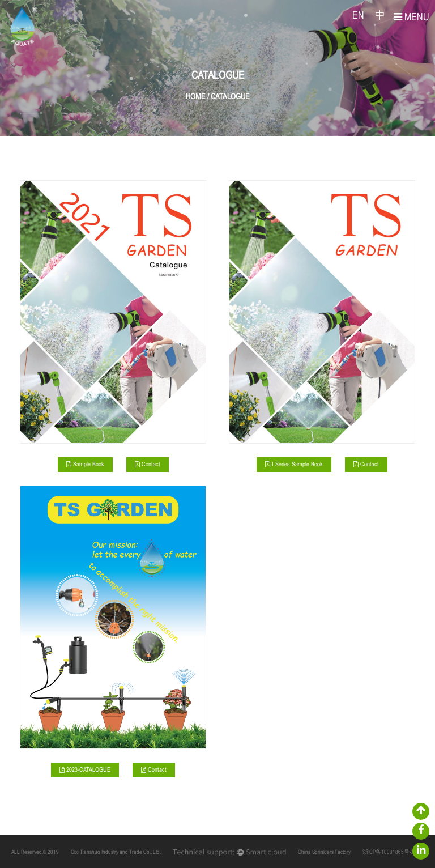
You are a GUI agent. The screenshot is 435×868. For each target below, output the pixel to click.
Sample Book (85, 465)
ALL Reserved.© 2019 (35, 852)
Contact (148, 465)
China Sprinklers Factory (324, 852)
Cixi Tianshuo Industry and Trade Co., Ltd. (116, 852)
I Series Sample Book (294, 465)
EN (358, 16)
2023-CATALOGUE (85, 770)
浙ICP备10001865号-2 (388, 852)
